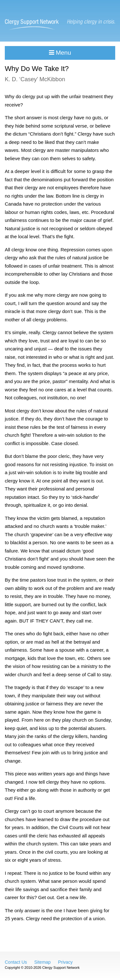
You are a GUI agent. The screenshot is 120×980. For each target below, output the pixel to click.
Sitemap (42, 962)
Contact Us (16, 962)
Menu (60, 53)
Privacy (65, 962)
